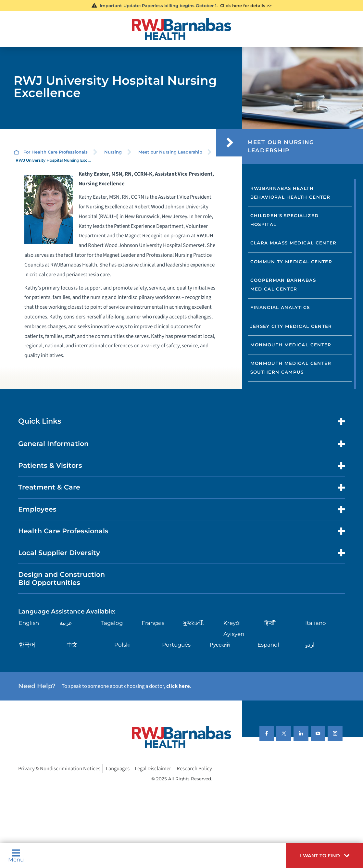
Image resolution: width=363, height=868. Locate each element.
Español (268, 645)
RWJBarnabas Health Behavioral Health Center (290, 193)
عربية (66, 623)
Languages (118, 769)
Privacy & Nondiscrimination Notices (59, 769)
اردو (310, 645)
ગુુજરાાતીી (193, 623)
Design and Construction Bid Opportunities (62, 578)
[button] (325, 856)
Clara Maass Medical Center (294, 243)
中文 (72, 645)
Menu (16, 856)
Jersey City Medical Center (291, 326)
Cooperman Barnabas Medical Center (283, 285)
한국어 (27, 645)
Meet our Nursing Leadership (170, 152)
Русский (220, 645)
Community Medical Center (291, 262)
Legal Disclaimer (153, 769)
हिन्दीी (270, 623)
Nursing (113, 152)
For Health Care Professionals (56, 152)
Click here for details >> (246, 6)
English (29, 623)
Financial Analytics (280, 307)
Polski (123, 645)
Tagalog (112, 623)
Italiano (316, 623)
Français (153, 623)
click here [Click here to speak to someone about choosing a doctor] (178, 686)
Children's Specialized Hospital (285, 220)
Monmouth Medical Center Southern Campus (291, 368)
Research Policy (194, 769)
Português (176, 645)
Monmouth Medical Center (291, 345)
